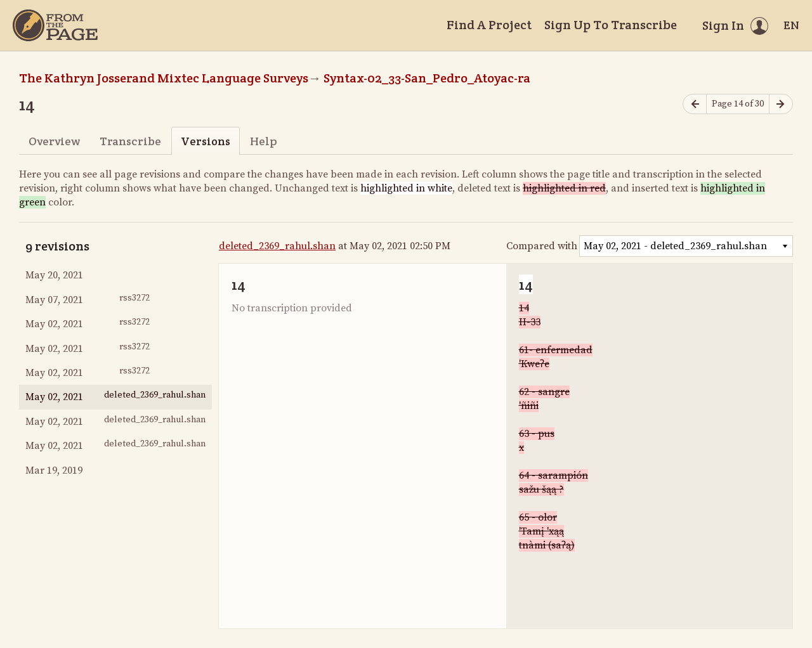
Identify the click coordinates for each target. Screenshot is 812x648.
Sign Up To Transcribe (611, 25)
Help (264, 141)
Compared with (542, 246)
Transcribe (130, 141)
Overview (54, 141)
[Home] (55, 25)
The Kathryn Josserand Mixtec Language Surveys (164, 78)
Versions (206, 141)
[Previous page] (695, 104)
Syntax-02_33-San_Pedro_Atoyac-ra (427, 78)
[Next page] (781, 104)
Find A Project (489, 25)
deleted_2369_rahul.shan (277, 246)
